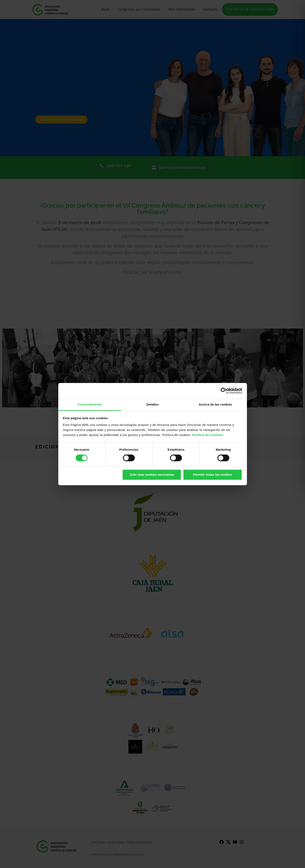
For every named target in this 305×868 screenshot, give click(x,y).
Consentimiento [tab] (90, 404)
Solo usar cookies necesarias (152, 475)
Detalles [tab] (152, 404)
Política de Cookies (208, 435)
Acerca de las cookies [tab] (215, 404)
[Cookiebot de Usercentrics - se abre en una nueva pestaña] (224, 391)
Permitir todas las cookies (213, 475)
